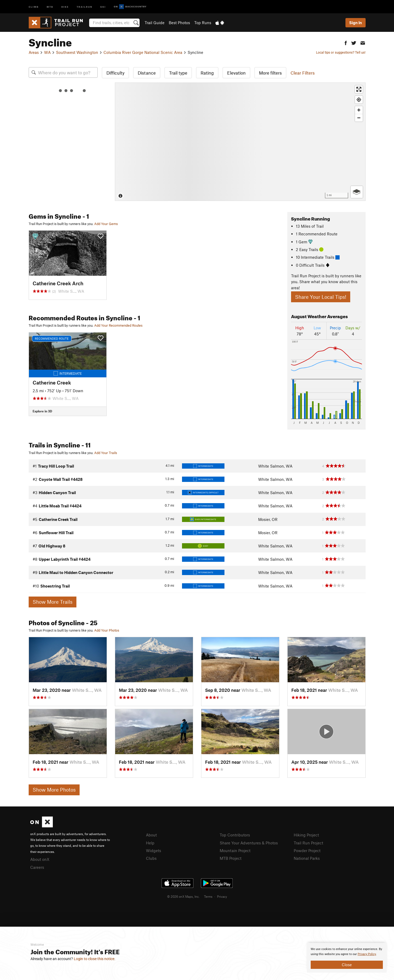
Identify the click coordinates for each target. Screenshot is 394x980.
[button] (346, 42)
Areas (34, 52)
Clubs (151, 858)
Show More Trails (53, 602)
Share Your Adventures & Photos (249, 843)
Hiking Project (306, 835)
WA (47, 52)
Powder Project (307, 851)
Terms (208, 896)
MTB (50, 7)
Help (150, 843)
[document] (347, 958)
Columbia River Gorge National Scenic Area (143, 52)
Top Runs (203, 23)
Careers (37, 867)
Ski (103, 7)
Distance (147, 73)
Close (347, 965)
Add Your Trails (106, 453)
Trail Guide (155, 23)
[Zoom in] (359, 110)
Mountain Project (235, 851)
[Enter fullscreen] (359, 89)
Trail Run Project (308, 843)
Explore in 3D (42, 411)
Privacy (222, 896)
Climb (34, 7)
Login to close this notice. (95, 959)
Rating (207, 73)
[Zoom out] (359, 118)
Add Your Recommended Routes (118, 325)
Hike (65, 7)
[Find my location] (359, 100)
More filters (270, 73)
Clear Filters (303, 73)
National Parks (307, 858)
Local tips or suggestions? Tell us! (341, 52)
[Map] (240, 142)
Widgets (153, 851)
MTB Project (231, 858)
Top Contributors (235, 835)
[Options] (357, 192)
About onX (40, 859)
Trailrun (85, 7)
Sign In (356, 23)
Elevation (236, 73)
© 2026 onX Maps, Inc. (183, 896)
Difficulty (115, 73)
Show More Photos (54, 790)
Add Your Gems (106, 224)
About (151, 835)
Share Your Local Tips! (321, 297)
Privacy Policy (367, 954)
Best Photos (179, 23)
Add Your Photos (107, 630)
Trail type (178, 73)
